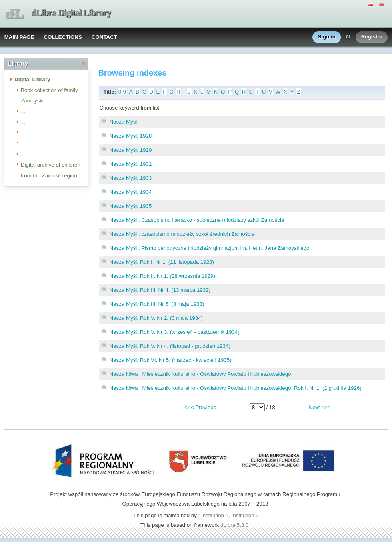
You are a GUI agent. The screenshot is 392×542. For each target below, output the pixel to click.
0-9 (122, 92)
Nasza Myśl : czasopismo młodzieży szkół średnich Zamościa (182, 234)
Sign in (327, 37)
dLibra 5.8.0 (235, 525)
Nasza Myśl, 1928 (130, 136)
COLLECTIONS (63, 37)
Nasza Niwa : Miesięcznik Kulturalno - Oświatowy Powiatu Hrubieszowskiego (200, 374)
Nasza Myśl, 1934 (130, 192)
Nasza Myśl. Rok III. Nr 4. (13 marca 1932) (160, 290)
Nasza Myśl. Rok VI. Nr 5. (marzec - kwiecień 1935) (170, 360)
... (23, 111)
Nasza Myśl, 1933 (130, 178)
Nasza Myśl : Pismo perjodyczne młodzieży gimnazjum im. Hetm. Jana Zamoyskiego (209, 248)
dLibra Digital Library (71, 13)
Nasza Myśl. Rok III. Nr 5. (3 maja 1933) (157, 304)
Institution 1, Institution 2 (230, 515)
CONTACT (104, 37)
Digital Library (32, 79)
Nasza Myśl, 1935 (130, 206)
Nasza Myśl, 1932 (130, 164)
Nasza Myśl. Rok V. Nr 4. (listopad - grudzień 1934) (170, 346)
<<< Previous (200, 407)
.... (24, 122)
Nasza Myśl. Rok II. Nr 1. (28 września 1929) (162, 276)
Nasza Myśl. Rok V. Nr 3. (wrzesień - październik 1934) (174, 332)
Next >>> (320, 407)
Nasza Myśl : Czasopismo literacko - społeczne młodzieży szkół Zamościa (197, 220)
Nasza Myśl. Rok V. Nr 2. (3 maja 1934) (156, 318)
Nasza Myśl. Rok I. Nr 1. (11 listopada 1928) (162, 262)
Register (372, 37)
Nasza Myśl (123, 122)
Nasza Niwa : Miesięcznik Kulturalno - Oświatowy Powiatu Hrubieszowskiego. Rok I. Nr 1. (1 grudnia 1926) (235, 388)
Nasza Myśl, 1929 (130, 150)
